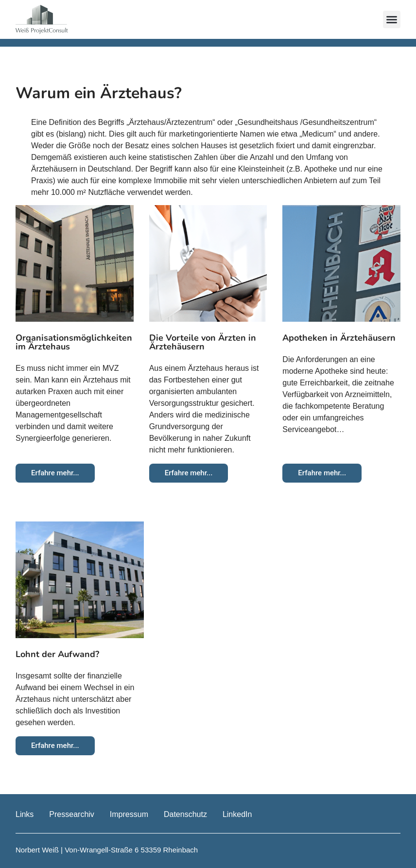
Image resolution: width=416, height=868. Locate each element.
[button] (392, 19)
